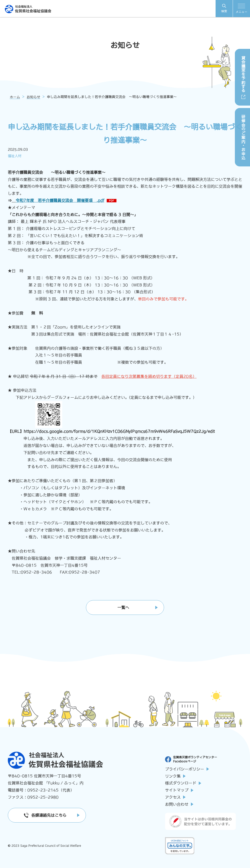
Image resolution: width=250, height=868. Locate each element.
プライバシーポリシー (187, 769)
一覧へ (123, 608)
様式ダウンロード (183, 783)
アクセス (175, 797)
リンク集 (175, 776)
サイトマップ (179, 790)
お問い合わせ (179, 804)
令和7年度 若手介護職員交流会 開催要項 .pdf (60, 200)
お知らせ (33, 97)
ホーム (15, 97)
